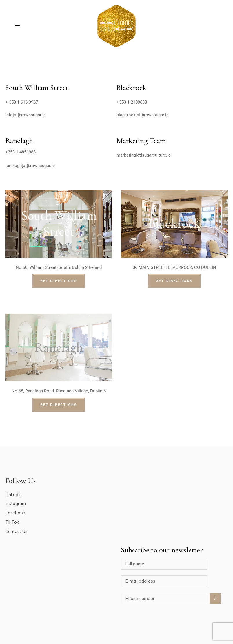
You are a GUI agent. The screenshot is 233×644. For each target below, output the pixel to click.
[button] (221, 8)
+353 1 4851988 (20, 152)
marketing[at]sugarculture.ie (144, 155)
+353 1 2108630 (132, 102)
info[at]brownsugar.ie (26, 115)
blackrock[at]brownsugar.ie (143, 115)
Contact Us (16, 531)
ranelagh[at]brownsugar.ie (30, 166)
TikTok (12, 522)
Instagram (16, 503)
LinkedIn (13, 495)
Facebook (15, 513)
